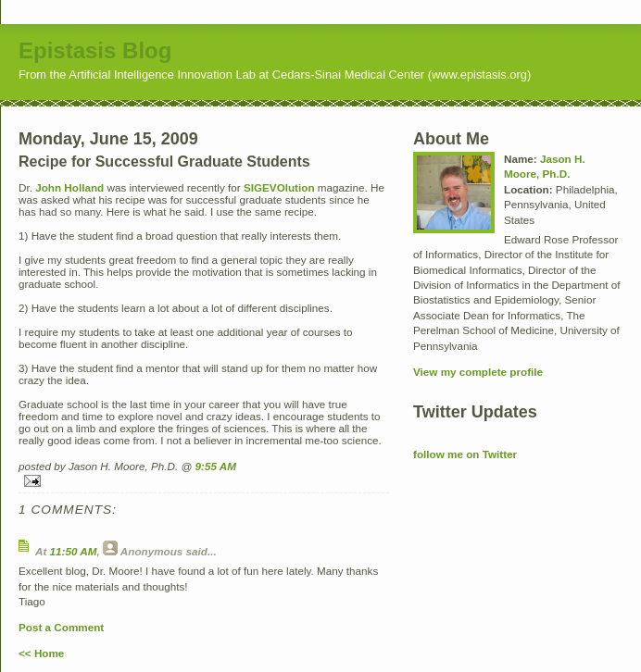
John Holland (71, 187)
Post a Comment (61, 627)
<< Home (41, 653)
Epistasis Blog (95, 50)
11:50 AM (74, 551)
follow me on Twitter (465, 454)
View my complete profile (478, 372)
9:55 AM (216, 466)
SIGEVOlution (279, 187)
